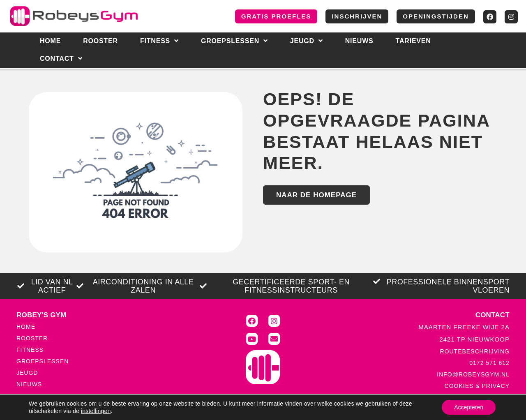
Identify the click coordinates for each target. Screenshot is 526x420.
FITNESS (30, 350)
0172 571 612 (489, 363)
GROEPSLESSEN (43, 361)
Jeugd (307, 41)
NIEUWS (359, 41)
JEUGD (27, 373)
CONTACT (61, 59)
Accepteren (469, 407)
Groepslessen (234, 41)
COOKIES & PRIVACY (477, 386)
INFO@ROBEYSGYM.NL (473, 374)
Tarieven (413, 41)
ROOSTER (32, 338)
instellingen (96, 411)
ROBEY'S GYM (41, 315)
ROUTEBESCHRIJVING (474, 351)
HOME (50, 41)
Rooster (100, 41)
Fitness (159, 41)
